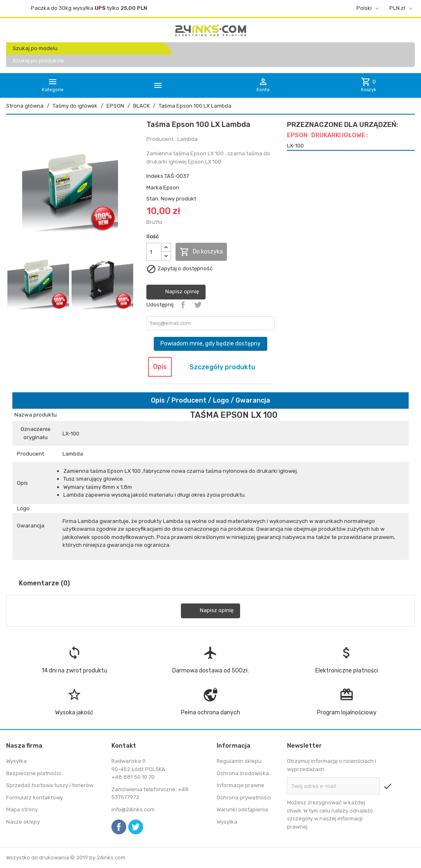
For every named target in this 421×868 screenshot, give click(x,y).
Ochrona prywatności (244, 798)
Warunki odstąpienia (242, 809)
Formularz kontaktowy (35, 798)
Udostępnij (183, 305)
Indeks (155, 176)
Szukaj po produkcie (38, 61)
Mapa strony (22, 809)
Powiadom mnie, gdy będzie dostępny (210, 344)
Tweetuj (198, 305)
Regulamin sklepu (239, 761)
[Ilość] (154, 252)
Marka (154, 188)
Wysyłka (16, 761)
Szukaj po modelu (35, 48)
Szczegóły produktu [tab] (222, 367)
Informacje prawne (241, 785)
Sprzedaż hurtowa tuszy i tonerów (50, 785)
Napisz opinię (176, 292)
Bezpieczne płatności (34, 773)
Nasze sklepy (23, 822)
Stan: (153, 199)
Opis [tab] (160, 367)
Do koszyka (201, 252)
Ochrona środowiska (243, 773)
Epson (171, 188)
